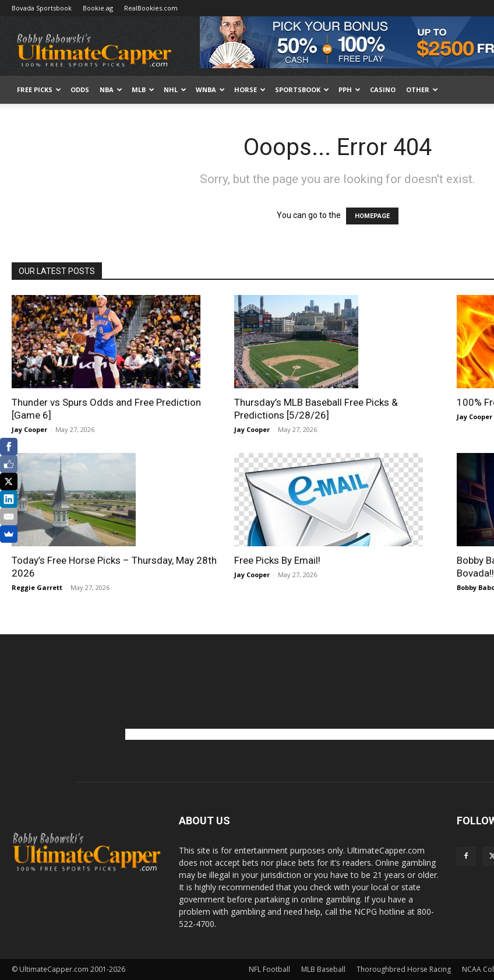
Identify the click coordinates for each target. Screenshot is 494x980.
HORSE (250, 89)
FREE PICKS (39, 89)
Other (422, 89)
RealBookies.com (151, 8)
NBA (111, 89)
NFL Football (269, 969)
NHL (175, 89)
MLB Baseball (323, 969)
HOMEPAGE (372, 216)
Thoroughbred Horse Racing (404, 969)
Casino (383, 89)
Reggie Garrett (37, 587)
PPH (350, 89)
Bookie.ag (98, 8)
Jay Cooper (29, 429)
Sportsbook (302, 89)
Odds (80, 89)
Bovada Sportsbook (42, 8)
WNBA (210, 89)
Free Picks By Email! (277, 560)
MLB (143, 89)
